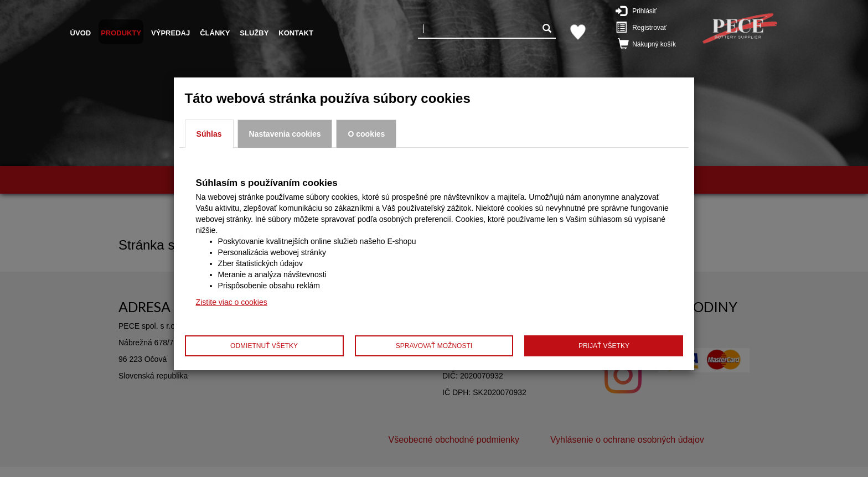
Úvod (81, 33)
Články (215, 33)
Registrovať (647, 27)
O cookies (366, 134)
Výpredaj (170, 33)
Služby (254, 33)
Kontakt (296, 33)
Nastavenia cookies (285, 134)
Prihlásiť (644, 11)
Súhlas (209, 134)
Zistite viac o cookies (232, 302)
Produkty (121, 33)
